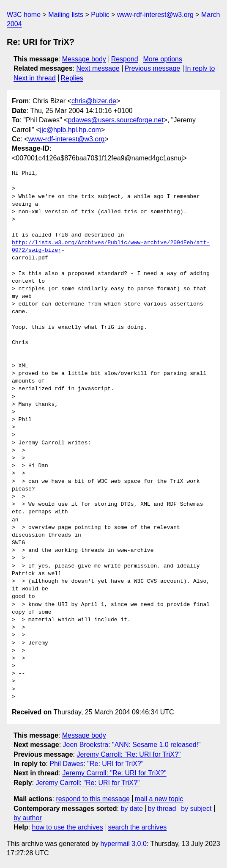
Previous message (153, 68)
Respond (125, 59)
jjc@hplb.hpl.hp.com (71, 130)
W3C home (24, 15)
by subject (196, 809)
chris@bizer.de (94, 101)
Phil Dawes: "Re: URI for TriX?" (96, 764)
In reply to (200, 68)
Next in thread (35, 78)
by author (28, 818)
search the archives (138, 827)
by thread (162, 809)
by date (131, 809)
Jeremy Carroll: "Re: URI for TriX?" (129, 754)
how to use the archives (68, 827)
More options (163, 59)
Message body (84, 59)
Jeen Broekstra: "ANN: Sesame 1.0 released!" (132, 745)
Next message (98, 68)
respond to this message (93, 799)
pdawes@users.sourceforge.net (115, 120)
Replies (72, 78)
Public (100, 15)
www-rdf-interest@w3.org (155, 15)
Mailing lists (66, 15)
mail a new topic (159, 799)
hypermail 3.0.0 (123, 844)
